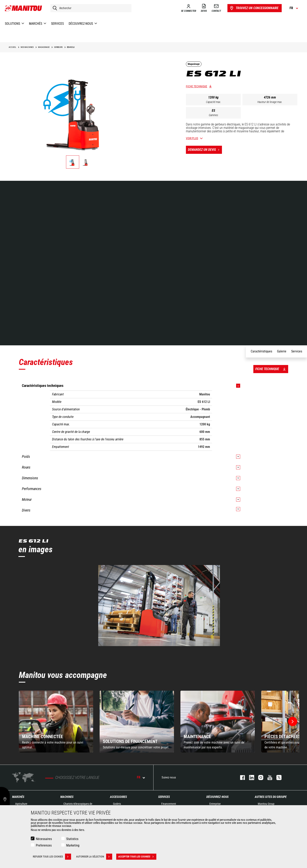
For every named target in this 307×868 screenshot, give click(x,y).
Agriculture (21, 804)
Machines (67, 797)
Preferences (44, 845)
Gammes (213, 115)
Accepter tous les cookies (137, 857)
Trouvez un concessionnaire (254, 8)
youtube (268, 778)
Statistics (72, 839)
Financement (169, 804)
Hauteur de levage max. (270, 102)
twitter (277, 778)
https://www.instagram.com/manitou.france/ (259, 778)
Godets (117, 804)
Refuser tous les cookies (52, 857)
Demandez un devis (205, 150)
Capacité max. (213, 102)
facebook (240, 778)
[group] (56, 722)
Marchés (18, 797)
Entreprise (215, 804)
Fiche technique (197, 86)
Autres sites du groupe (271, 797)
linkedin (250, 778)
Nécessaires (44, 839)
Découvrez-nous (217, 797)
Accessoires (118, 797)
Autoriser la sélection (94, 857)
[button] (293, 721)
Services (164, 797)
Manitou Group (266, 804)
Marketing (73, 845)
